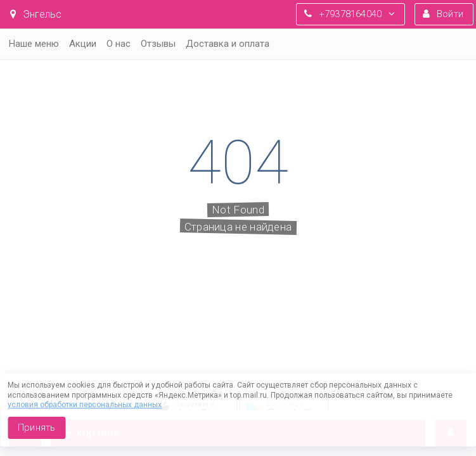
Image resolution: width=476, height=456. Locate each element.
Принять (36, 427)
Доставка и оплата (228, 44)
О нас (119, 44)
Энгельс (36, 14)
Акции (83, 44)
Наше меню (34, 44)
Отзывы (158, 44)
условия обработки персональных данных (85, 405)
